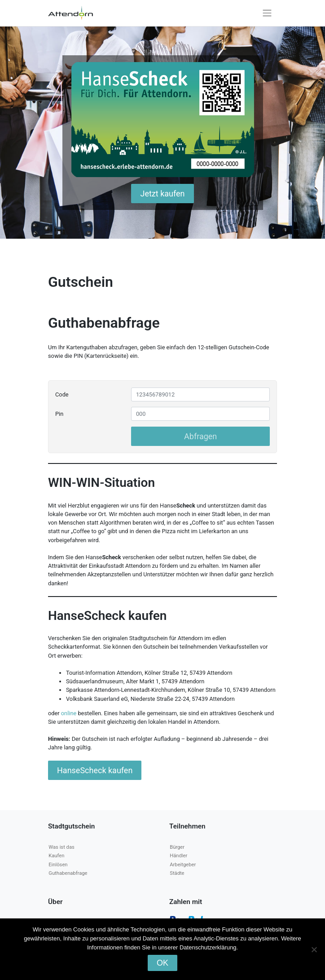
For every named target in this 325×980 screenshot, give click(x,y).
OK (162, 963)
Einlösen (58, 865)
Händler (178, 856)
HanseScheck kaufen (95, 770)
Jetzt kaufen (162, 194)
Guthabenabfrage (68, 873)
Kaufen (56, 856)
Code (62, 394)
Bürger (177, 847)
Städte (177, 873)
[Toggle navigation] (267, 13)
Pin (59, 414)
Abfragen (200, 436)
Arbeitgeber (183, 865)
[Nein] (314, 949)
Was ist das (61, 847)
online (70, 713)
